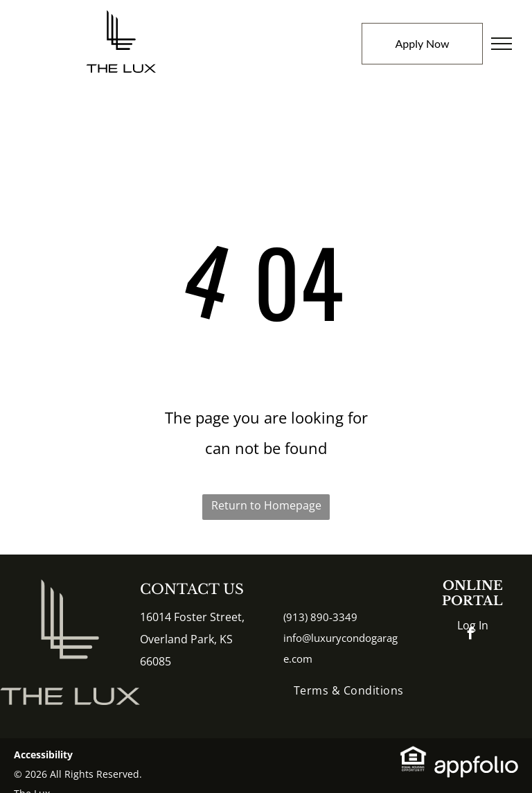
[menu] (502, 44)
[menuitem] (349, 690)
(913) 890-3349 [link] (320, 617)
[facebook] (471, 635)
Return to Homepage (266, 505)
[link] (414, 756)
